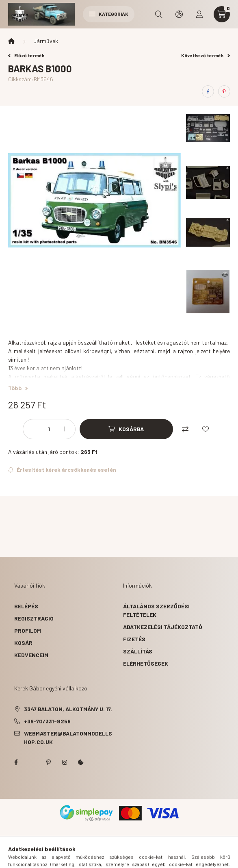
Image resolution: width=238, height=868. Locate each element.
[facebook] (208, 91)
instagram (65, 762)
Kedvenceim (31, 655)
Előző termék (26, 55)
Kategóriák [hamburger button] (109, 14)
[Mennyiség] (49, 429)
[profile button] (199, 14)
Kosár (23, 643)
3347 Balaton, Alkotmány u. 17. (68, 709)
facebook (16, 762)
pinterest (48, 762)
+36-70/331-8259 (47, 721)
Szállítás (138, 651)
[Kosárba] (126, 429)
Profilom (28, 630)
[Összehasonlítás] (185, 429)
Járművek (46, 41)
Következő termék (206, 55)
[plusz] (65, 429)
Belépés (26, 606)
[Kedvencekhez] (206, 429)
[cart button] (222, 14)
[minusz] (33, 429)
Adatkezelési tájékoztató (163, 627)
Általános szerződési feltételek (156, 610)
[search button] (159, 14)
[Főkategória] (11, 41)
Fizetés (134, 639)
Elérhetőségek (146, 663)
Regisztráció (34, 618)
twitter (32, 762)
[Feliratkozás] (62, 470)
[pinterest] (224, 91)
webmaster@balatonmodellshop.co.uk (68, 738)
